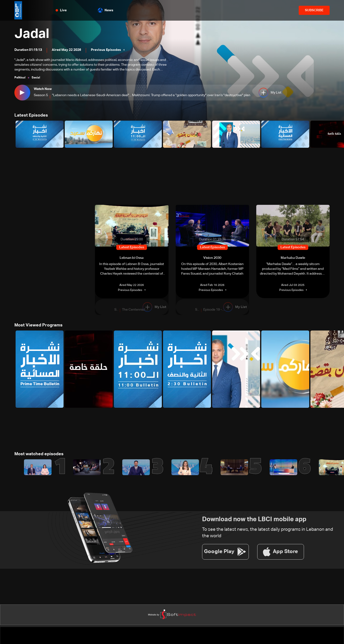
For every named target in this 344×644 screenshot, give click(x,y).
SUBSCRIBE (314, 10)
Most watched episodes (39, 454)
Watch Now (43, 89)
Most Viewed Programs (38, 325)
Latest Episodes (31, 115)
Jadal (32, 34)
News (106, 10)
